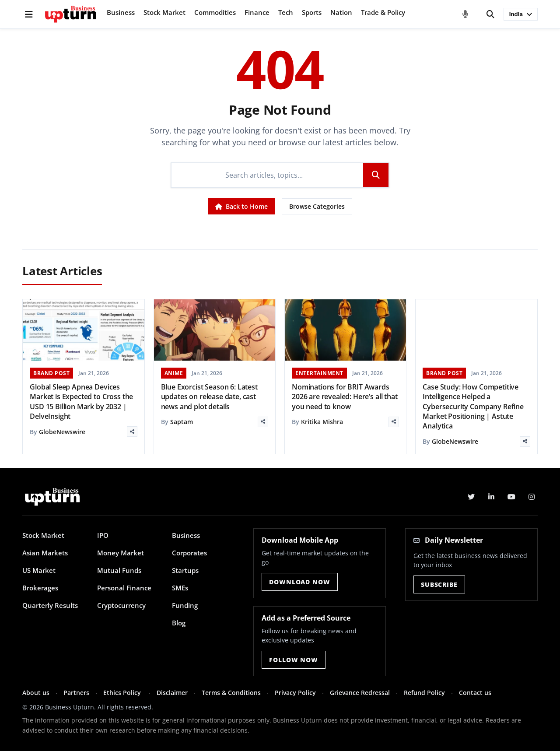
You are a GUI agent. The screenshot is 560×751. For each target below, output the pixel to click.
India (521, 14)
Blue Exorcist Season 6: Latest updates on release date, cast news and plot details (209, 397)
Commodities (215, 12)
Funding (185, 605)
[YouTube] (511, 497)
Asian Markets (45, 553)
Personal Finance (124, 588)
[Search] (490, 14)
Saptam (182, 422)
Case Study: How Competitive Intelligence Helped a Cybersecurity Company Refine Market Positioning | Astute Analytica (473, 407)
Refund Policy (424, 693)
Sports (312, 12)
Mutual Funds (119, 570)
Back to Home (241, 206)
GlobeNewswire (62, 432)
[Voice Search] (465, 14)
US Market (39, 570)
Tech (286, 12)
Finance (257, 12)
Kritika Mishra (322, 422)
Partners (76, 693)
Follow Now (293, 660)
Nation (341, 12)
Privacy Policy (295, 693)
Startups (185, 570)
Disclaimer (172, 693)
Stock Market (164, 12)
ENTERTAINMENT (319, 373)
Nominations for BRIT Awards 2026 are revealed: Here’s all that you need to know (345, 397)
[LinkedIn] (491, 497)
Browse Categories (317, 206)
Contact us (475, 693)
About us (36, 693)
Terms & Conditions (231, 693)
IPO (103, 535)
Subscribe (439, 584)
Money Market (121, 553)
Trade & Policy (383, 12)
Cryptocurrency (121, 605)
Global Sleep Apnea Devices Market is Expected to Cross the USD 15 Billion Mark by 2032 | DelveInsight (81, 402)
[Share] (132, 432)
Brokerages (40, 588)
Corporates (189, 553)
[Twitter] (471, 497)
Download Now (299, 582)
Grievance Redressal (360, 693)
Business (121, 12)
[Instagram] (532, 497)
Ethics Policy (123, 693)
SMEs (180, 588)
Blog (179, 623)
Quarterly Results (50, 605)
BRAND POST (51, 373)
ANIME (174, 373)
